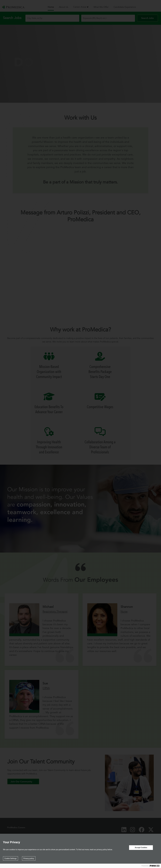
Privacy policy (29, 858)
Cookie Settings (11, 858)
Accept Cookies (141, 848)
